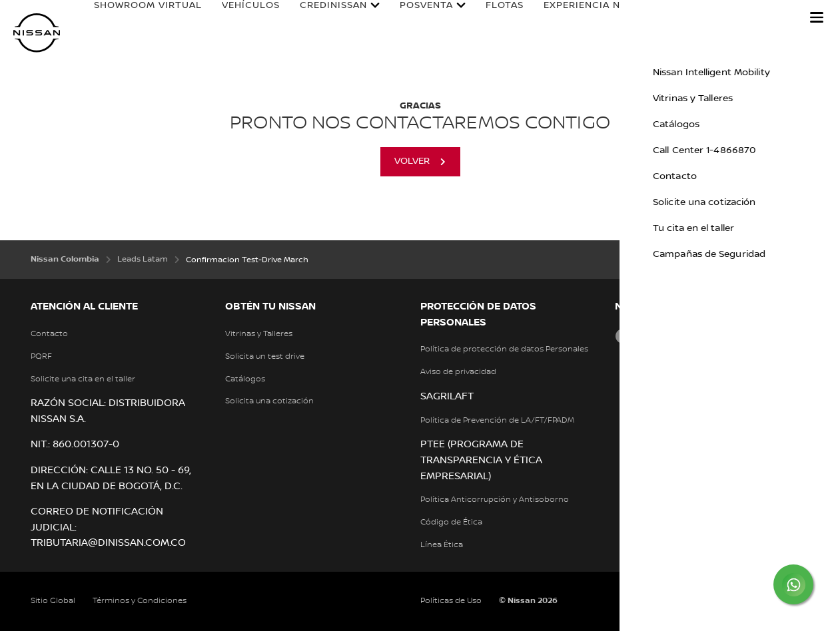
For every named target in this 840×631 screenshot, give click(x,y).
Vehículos (241, 18)
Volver (412, 161)
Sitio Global (53, 601)
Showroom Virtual (116, 23)
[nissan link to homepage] (37, 33)
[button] (817, 17)
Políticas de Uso (451, 601)
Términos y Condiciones (140, 601)
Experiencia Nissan (567, 23)
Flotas (495, 18)
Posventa (416, 23)
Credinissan (323, 23)
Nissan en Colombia (698, 23)
